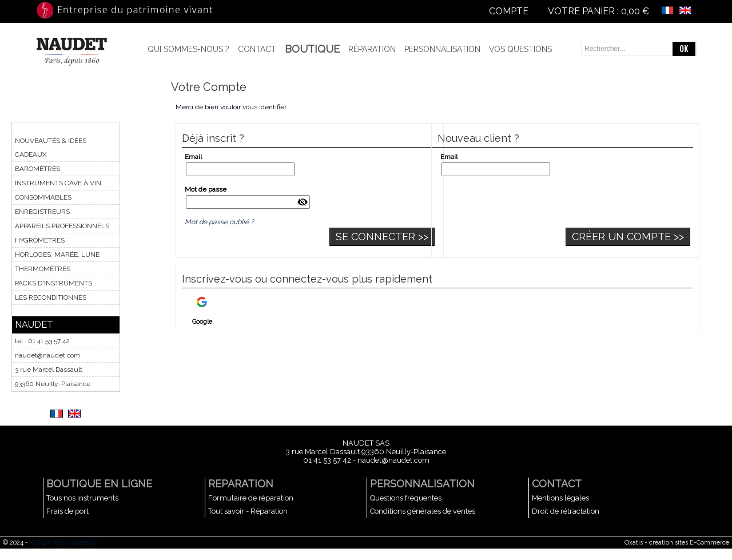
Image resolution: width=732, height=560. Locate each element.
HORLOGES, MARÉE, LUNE (57, 255)
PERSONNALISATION (422, 484)
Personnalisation (442, 49)
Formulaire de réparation (251, 498)
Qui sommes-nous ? (188, 49)
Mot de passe (206, 189)
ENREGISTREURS (42, 212)
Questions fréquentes (406, 498)
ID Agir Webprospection (65, 543)
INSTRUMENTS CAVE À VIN (58, 183)
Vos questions (520, 49)
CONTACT (557, 484)
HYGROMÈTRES (40, 240)
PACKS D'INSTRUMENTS (53, 283)
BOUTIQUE (312, 49)
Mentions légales (560, 498)
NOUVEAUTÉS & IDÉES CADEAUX (51, 148)
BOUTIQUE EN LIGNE (99, 484)
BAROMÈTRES (37, 169)
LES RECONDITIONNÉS (51, 297)
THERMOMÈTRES (43, 269)
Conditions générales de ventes (423, 511)
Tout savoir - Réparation (248, 511)
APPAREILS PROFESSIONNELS (62, 226)
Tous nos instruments (82, 498)
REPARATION (241, 484)
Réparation (372, 49)
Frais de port (67, 511)
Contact (257, 49)
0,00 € (635, 11)
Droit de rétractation (566, 511)
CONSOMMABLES (43, 197)
